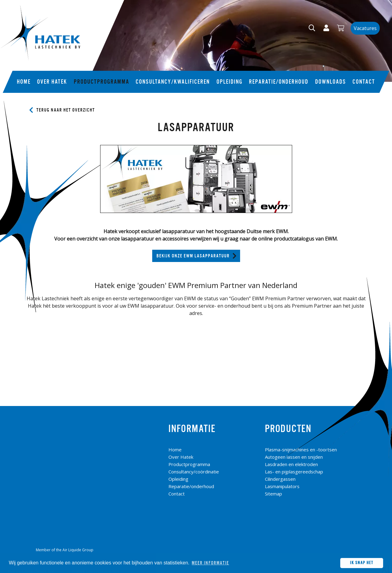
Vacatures (365, 28)
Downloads (331, 82)
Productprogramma (102, 82)
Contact (364, 82)
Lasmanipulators (282, 486)
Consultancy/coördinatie (194, 472)
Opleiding (230, 82)
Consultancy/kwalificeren (173, 82)
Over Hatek (52, 82)
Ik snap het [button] (362, 563)
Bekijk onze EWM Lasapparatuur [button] (193, 256)
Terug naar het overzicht (66, 110)
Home (24, 82)
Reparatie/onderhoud (279, 82)
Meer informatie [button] (210, 563)
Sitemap (273, 494)
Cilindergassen (280, 479)
